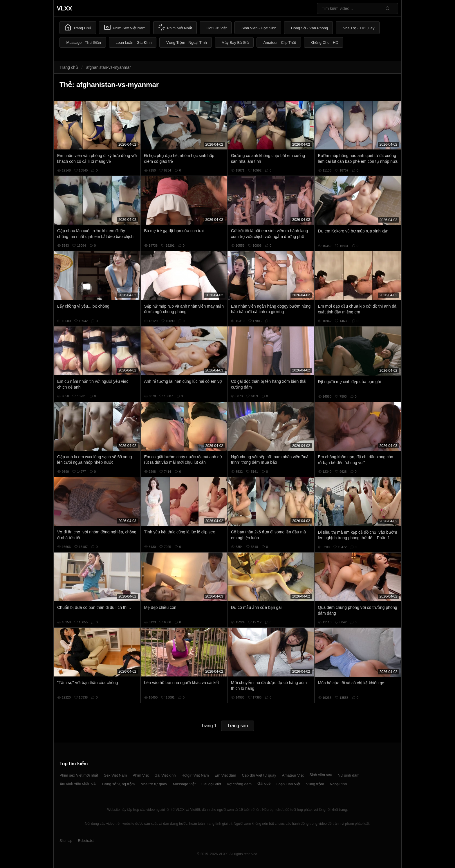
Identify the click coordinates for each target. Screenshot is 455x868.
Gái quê (264, 783)
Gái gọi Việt (211, 784)
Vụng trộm (315, 784)
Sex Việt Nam (115, 775)
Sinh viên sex (321, 775)
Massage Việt (184, 784)
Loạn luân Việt (288, 784)
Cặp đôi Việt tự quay (259, 775)
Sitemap (66, 841)
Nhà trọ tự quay (154, 784)
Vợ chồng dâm (239, 784)
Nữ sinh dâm (349, 775)
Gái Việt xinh (165, 775)
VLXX (64, 8)
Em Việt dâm (225, 775)
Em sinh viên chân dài (78, 783)
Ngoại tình (338, 784)
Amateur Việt (293, 775)
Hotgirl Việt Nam (195, 775)
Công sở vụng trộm (118, 784)
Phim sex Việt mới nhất (79, 775)
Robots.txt (86, 841)
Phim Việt (141, 775)
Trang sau (238, 726)
